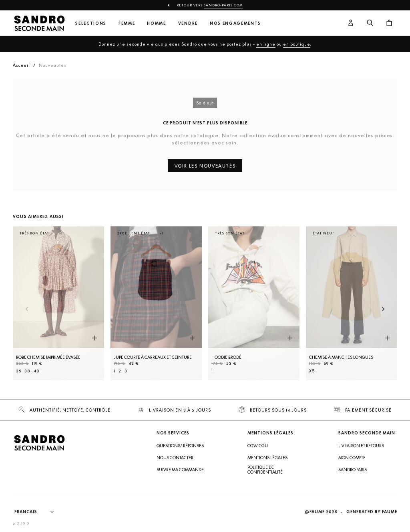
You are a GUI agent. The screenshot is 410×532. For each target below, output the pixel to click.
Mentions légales (267, 458)
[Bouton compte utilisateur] (351, 23)
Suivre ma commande (180, 470)
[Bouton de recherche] (370, 23)
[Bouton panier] (389, 23)
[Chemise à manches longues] (352, 303)
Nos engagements (235, 23)
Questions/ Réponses (180, 446)
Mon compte (352, 458)
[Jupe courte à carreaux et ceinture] (156, 303)
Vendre (188, 23)
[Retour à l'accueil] (39, 23)
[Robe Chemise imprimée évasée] (58, 303)
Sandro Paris (353, 470)
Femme (127, 23)
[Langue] (38, 512)
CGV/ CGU (258, 446)
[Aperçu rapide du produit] (94, 338)
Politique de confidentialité (265, 470)
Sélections (91, 23)
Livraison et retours (361, 446)
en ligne (266, 44)
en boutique (297, 44)
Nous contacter (175, 458)
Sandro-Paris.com (223, 5)
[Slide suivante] (383, 309)
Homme (156, 23)
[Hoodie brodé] (254, 303)
